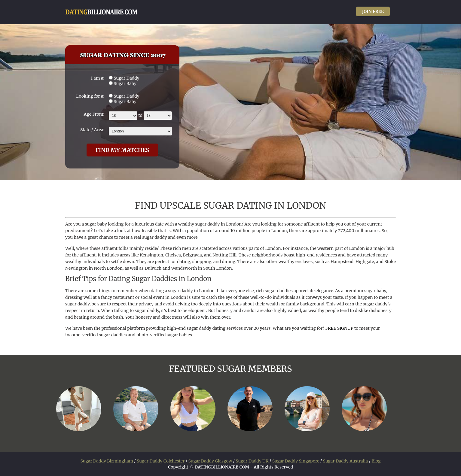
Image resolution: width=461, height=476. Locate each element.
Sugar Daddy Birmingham (107, 461)
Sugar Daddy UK (252, 461)
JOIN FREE (373, 11)
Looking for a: (90, 96)
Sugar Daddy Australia (345, 461)
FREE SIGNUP (340, 328)
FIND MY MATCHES (122, 150)
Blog (376, 461)
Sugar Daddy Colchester (161, 461)
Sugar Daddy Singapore (296, 461)
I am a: (98, 78)
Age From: (94, 114)
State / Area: (92, 130)
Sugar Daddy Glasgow (210, 461)
